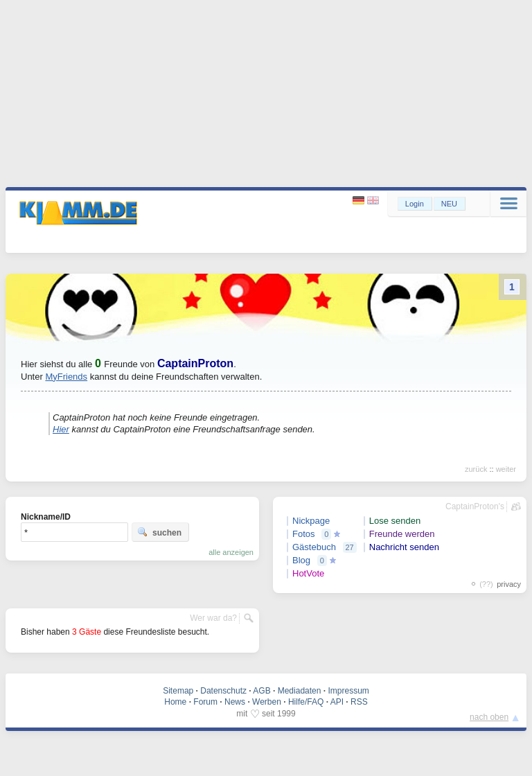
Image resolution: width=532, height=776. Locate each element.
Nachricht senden (404, 547)
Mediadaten (300, 691)
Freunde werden (402, 534)
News (235, 702)
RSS (359, 702)
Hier (61, 429)
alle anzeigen (231, 552)
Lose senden (395, 521)
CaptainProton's (475, 506)
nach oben (489, 717)
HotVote (308, 573)
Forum (205, 702)
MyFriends (66, 377)
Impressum (348, 691)
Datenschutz (223, 691)
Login (415, 204)
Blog (301, 560)
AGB (261, 691)
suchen (159, 532)
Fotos (304, 534)
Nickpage (311, 521)
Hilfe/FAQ (306, 702)
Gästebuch (314, 547)
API (337, 702)
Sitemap (178, 691)
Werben (267, 702)
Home (175, 702)
